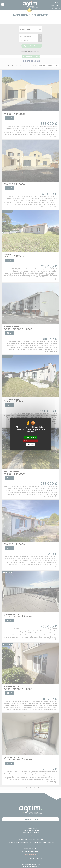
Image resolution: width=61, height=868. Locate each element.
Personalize (30, 445)
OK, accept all (30, 437)
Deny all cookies (30, 441)
